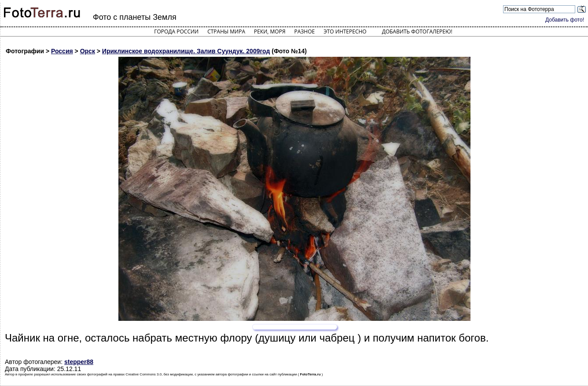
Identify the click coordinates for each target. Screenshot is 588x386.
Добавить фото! (565, 20)
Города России (176, 31)
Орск (88, 51)
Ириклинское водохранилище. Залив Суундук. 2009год (186, 51)
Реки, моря (270, 31)
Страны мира (226, 31)
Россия (62, 51)
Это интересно (345, 31)
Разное (305, 31)
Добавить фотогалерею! (417, 31)
